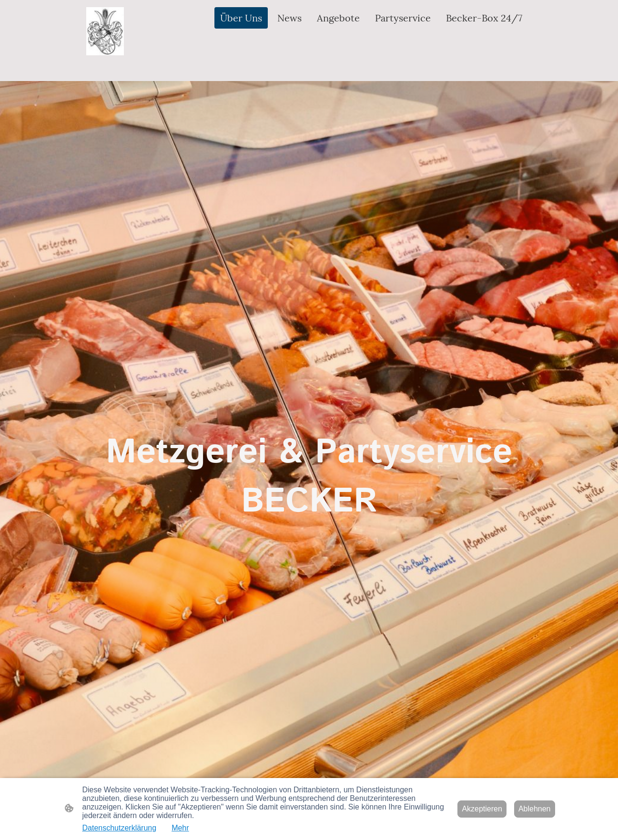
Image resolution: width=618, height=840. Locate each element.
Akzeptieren (482, 809)
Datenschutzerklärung (120, 828)
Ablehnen (535, 809)
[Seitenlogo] (105, 31)
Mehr (180, 828)
